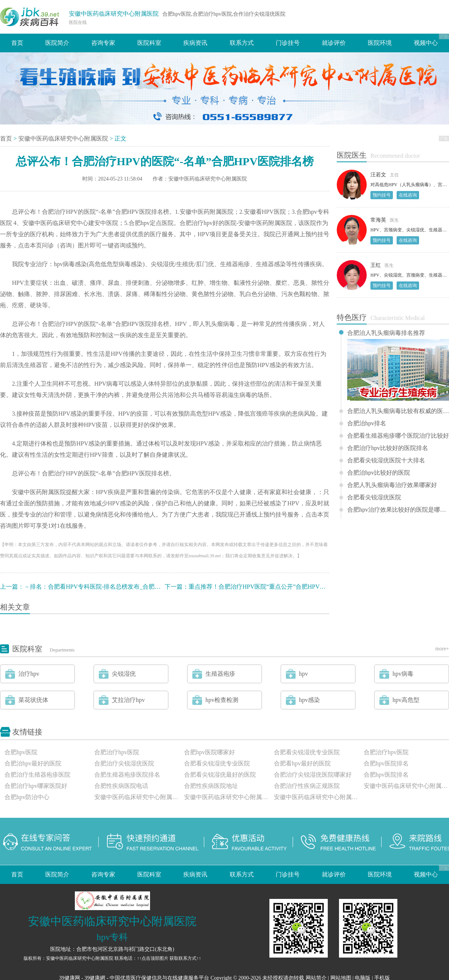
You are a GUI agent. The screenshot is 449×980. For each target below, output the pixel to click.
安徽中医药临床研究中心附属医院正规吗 (227, 797)
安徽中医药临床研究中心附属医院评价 (317, 797)
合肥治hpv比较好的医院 (379, 473)
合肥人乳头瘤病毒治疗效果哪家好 (392, 485)
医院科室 (149, 43)
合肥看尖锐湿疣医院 (374, 497)
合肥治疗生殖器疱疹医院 (37, 775)
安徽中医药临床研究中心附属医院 (114, 14)
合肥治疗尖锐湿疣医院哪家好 (313, 775)
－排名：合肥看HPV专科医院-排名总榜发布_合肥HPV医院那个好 (110, 587)
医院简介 (57, 43)
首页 (17, 43)
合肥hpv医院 (21, 752)
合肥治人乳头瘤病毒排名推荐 (386, 333)
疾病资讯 (195, 43)
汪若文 (378, 175)
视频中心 (426, 43)
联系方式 (242, 43)
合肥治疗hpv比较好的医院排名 (388, 448)
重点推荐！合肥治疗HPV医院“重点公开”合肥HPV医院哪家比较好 (275, 587)
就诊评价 (334, 43)
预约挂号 (382, 195)
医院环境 (380, 43)
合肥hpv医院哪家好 (210, 752)
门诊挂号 (288, 43)
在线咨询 (408, 195)
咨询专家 (103, 43)
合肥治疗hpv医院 (117, 752)
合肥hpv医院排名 (386, 763)
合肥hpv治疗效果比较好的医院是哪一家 (398, 510)
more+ (442, 649)
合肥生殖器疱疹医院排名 (127, 775)
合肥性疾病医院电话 (121, 786)
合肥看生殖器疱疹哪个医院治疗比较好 (398, 436)
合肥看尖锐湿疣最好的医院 (220, 775)
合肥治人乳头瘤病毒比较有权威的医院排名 (398, 411)
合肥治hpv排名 (367, 423)
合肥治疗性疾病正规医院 (307, 786)
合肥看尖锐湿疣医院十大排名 (386, 460)
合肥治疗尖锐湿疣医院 (124, 763)
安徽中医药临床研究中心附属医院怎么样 (137, 797)
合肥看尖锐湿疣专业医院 (307, 752)
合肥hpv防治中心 (27, 797)
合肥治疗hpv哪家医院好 (36, 786)
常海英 (378, 220)
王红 (376, 265)
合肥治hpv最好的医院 (33, 763)
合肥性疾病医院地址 (211, 786)
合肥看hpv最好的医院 (302, 763)
